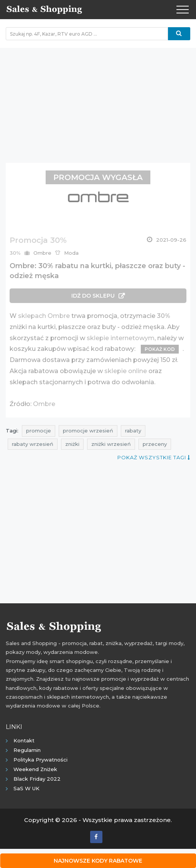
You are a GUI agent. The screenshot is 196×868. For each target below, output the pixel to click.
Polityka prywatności (40, 760)
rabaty (133, 431)
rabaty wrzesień (33, 444)
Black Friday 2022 (37, 779)
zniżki (72, 444)
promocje (39, 431)
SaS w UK (26, 788)
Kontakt (24, 740)
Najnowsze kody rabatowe (98, 861)
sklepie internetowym (121, 338)
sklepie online (126, 371)
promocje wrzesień (88, 431)
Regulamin (27, 750)
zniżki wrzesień (111, 444)
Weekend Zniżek (35, 769)
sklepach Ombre (44, 316)
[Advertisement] (98, 102)
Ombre (44, 404)
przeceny (155, 444)
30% (164, 316)
